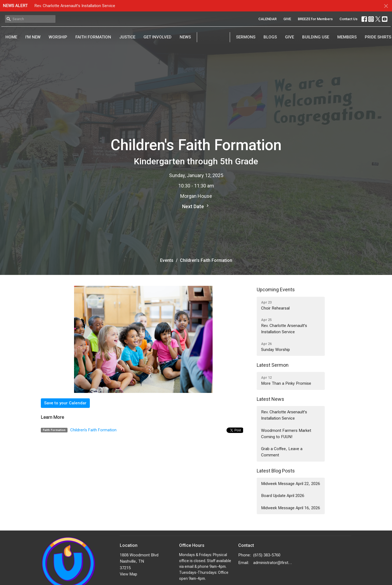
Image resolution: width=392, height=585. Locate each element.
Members (347, 37)
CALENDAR (267, 19)
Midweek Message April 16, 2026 (290, 508)
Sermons (246, 37)
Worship (58, 37)
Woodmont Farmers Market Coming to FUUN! (286, 434)
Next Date (196, 206)
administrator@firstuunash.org (273, 563)
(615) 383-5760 (267, 555)
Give (290, 37)
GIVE (287, 19)
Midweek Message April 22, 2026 (290, 484)
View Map (128, 574)
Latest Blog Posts (276, 471)
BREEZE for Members (315, 19)
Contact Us (348, 19)
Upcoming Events (276, 290)
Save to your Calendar (65, 403)
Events (167, 260)
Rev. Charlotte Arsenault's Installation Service (75, 6)
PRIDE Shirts (378, 37)
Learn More (52, 417)
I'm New (33, 37)
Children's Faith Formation (93, 430)
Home (11, 37)
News (185, 37)
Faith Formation (93, 37)
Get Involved (157, 37)
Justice (127, 37)
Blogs (270, 37)
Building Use (316, 37)
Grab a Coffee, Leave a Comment (282, 452)
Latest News (270, 399)
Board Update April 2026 (283, 496)
